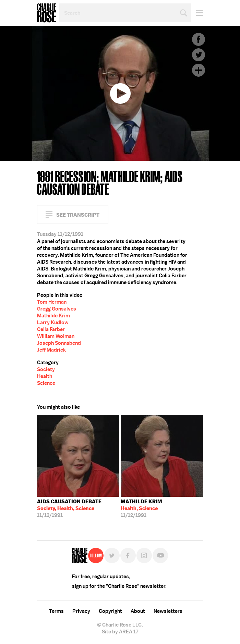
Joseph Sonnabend (59, 343)
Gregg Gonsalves (57, 309)
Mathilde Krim (53, 316)
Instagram (144, 555)
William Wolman (56, 336)
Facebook (199, 39)
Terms (56, 611)
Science (46, 383)
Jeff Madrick (51, 350)
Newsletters (168, 611)
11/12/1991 (69, 508)
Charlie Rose (47, 13)
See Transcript (78, 215)
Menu (197, 13)
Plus (199, 70)
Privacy (81, 611)
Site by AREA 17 (120, 632)
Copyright (110, 611)
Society (46, 369)
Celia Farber (51, 329)
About (138, 611)
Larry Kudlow (53, 323)
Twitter (199, 55)
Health (45, 376)
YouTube (160, 555)
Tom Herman (52, 302)
